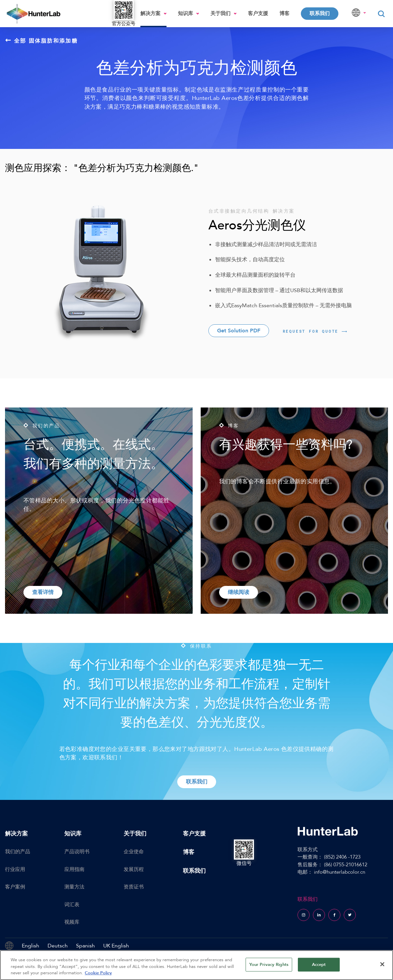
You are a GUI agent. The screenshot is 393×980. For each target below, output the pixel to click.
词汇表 (72, 905)
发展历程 (134, 869)
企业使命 (134, 852)
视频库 (72, 922)
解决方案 (150, 13)
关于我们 (220, 13)
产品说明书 (77, 852)
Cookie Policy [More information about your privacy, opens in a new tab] (98, 973)
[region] (196, 965)
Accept (319, 964)
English (30, 946)
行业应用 (15, 869)
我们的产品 (18, 852)
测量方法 (74, 887)
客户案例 (15, 887)
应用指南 (74, 869)
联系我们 (320, 13)
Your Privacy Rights (269, 964)
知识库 (185, 13)
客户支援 (258, 13)
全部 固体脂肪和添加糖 (42, 41)
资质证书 (134, 887)
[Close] (382, 964)
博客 (284, 13)
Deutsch (58, 946)
